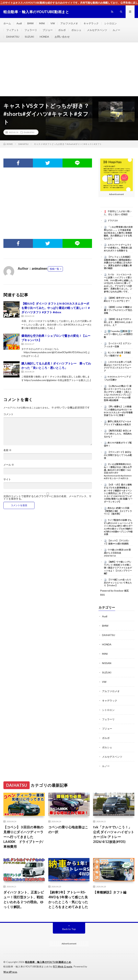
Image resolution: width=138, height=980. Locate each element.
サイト (7, 479)
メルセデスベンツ (97, 30)
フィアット (13, 30)
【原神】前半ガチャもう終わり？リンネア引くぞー (118, 299)
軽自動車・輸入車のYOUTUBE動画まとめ (48, 962)
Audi (19, 23)
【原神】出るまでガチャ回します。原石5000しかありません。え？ (118, 322)
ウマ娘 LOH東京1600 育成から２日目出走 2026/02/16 (117, 553)
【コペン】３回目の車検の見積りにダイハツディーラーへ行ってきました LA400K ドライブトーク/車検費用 (23, 837)
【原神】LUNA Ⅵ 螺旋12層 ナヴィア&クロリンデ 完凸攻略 (118, 310)
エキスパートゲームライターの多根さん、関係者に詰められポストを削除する (118, 248)
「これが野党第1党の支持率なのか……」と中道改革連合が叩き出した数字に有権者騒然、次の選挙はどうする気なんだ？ (118, 233)
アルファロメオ (69, 23)
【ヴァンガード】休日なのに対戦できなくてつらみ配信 (118, 455)
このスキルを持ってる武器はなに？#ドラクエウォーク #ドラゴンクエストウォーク (118, 366)
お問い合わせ (62, 37)
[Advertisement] (69, 69)
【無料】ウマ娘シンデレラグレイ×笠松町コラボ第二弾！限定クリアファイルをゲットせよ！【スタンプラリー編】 (118, 568)
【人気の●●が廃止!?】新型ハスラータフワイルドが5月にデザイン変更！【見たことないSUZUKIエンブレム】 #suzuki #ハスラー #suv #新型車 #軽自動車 (119, 393)
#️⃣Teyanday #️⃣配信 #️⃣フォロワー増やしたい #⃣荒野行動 (118, 334)
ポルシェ (76, 30)
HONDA (44, 37)
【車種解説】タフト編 (110, 892)
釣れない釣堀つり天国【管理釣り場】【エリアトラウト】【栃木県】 (118, 511)
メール (9, 465)
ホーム (7, 23)
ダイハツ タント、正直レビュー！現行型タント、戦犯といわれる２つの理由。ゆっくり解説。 (24, 899)
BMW (30, 23)
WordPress (10, 972)
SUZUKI (29, 37)
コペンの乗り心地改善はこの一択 (68, 830)
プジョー (48, 30)
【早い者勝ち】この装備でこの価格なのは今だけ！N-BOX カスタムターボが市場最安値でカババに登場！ (118, 411)
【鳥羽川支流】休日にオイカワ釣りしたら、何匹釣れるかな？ (118, 434)
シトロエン (111, 23)
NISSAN (107, 663)
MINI (42, 23)
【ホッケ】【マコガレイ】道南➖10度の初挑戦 (117, 542)
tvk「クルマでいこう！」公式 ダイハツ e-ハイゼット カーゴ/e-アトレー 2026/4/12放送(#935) (114, 834)
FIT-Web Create (63, 967)
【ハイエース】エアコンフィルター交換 (118, 345)
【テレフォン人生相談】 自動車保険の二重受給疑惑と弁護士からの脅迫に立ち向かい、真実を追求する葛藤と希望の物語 (118, 263)
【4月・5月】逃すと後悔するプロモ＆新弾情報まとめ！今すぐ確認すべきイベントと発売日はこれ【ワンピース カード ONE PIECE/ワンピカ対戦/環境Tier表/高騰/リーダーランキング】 (118, 493)
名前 (7, 450)
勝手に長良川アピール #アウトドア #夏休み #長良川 (117, 423)
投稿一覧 (54, 269)
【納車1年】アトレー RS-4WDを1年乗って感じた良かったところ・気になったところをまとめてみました (68, 899)
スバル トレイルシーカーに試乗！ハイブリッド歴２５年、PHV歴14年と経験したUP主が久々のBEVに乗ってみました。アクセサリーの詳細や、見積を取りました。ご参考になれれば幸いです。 (118, 283)
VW (53, 23)
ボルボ (62, 30)
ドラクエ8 (113, 220)
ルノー (116, 30)
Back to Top (69, 929)
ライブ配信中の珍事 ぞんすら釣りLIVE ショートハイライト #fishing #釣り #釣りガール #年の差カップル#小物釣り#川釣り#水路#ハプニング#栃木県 (118, 527)
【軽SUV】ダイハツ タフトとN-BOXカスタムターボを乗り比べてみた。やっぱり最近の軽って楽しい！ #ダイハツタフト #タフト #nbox (56, 308)
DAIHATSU (13, 37)
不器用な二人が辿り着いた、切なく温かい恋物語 (118, 213)
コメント (8, 414)
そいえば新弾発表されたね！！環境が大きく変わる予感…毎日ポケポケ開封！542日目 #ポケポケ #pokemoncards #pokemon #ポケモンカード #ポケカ (118, 471)
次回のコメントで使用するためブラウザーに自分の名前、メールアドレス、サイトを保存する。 (47, 497)
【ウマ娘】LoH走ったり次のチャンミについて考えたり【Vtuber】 (118, 583)
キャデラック (91, 23)
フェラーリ (31, 30)
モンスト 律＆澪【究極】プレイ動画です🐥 (118, 354)
